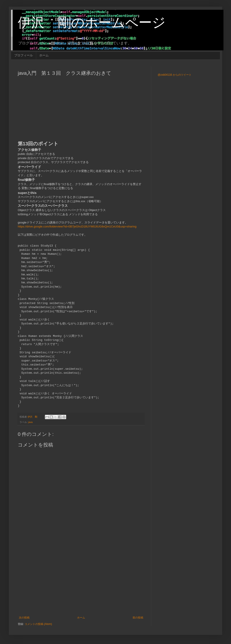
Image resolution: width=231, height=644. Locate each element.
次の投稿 (24, 618)
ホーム (44, 55)
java (30, 422)
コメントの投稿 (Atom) (38, 624)
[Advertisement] (81, 579)
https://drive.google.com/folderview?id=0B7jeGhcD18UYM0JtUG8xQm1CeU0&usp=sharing (77, 226)
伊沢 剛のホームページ (92, 23)
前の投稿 (138, 618)
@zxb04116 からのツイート (175, 75)
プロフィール (24, 55)
